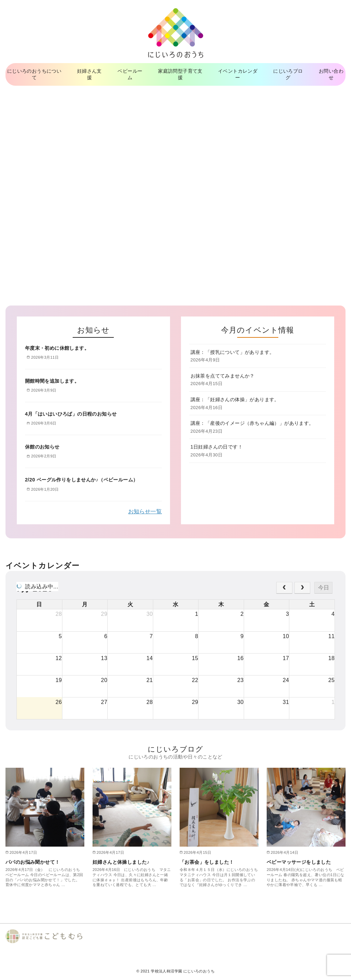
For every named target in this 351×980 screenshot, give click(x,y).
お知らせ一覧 (145, 511)
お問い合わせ (331, 74)
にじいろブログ (288, 74)
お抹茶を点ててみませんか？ (223, 376)
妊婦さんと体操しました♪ (121, 862)
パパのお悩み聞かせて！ (33, 862)
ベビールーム (130, 74)
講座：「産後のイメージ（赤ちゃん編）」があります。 (252, 423)
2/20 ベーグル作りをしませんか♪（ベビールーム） (82, 480)
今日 (324, 588)
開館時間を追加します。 (52, 381)
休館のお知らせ (42, 447)
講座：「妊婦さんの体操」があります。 (235, 399)
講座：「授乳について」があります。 (233, 352)
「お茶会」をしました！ (207, 862)
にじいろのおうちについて (34, 74)
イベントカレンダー (238, 74)
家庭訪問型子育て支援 (180, 74)
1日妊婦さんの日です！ (217, 447)
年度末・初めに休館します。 (57, 348)
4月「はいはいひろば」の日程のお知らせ (71, 414)
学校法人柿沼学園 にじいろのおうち (183, 971)
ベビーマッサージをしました (299, 862)
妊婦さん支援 (89, 74)
